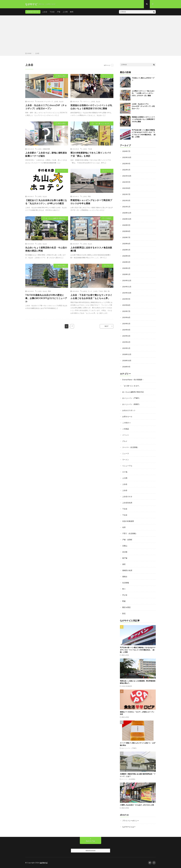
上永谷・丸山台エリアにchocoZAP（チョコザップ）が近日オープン (46, 107)
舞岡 (72, 12)
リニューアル (127, 466)
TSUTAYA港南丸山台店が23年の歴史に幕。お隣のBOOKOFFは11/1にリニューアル (46, 298)
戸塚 (59, 12)
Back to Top (91, 841)
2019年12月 (127, 280)
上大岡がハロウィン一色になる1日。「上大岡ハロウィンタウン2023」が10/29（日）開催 (143, 93)
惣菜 (105, 291)
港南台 (125, 577)
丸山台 (61, 101)
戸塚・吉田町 (127, 540)
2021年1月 (126, 207)
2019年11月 (127, 287)
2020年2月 (126, 268)
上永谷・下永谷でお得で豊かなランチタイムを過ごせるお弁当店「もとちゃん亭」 (91, 297)
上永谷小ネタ (127, 496)
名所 (124, 527)
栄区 (124, 564)
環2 (109, 291)
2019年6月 (126, 317)
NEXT (107, 326)
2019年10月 (127, 293)
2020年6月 (126, 244)
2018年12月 (127, 354)
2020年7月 (126, 237)
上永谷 (45, 12)
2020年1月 (126, 274)
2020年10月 (127, 219)
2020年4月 (126, 256)
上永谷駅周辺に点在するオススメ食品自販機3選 (91, 249)
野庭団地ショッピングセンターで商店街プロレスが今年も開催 (91, 202)
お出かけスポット (129, 410)
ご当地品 (108, 218)
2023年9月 (126, 164)
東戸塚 (125, 558)
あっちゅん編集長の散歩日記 (56, 218)
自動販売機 (46, 149)
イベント (108, 76)
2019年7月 (126, 311)
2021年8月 (126, 188)
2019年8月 (126, 305)
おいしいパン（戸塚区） (131, 398)
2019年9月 (126, 299)
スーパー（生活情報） (131, 447)
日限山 (125, 546)
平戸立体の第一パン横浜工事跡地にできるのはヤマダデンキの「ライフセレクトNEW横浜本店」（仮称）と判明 (138, 650)
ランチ (90, 291)
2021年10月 (127, 176)
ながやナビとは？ (129, 827)
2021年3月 (126, 200)
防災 (124, 613)
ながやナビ (44, 863)
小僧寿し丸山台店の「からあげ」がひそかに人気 (137, 805)
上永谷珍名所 (127, 503)
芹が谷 (125, 595)
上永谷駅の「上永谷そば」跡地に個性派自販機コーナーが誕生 (46, 154)
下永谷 (52, 12)
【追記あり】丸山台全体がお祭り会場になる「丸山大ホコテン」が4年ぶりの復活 (46, 202)
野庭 (89, 196)
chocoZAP (40, 101)
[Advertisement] (90, 34)
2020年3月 (126, 262)
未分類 (125, 552)
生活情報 (126, 583)
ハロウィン (86, 101)
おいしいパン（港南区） (131, 404)
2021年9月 (126, 182)
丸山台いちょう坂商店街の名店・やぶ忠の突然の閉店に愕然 (46, 249)
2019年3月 (126, 336)
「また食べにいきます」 (103, 123)
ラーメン (126, 460)
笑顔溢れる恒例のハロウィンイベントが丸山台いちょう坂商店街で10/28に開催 (91, 107)
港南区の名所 (127, 570)
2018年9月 (126, 367)
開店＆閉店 (62, 76)
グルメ (109, 266)
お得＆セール (127, 416)
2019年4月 (126, 330)
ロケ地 (125, 472)
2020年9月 (126, 225)
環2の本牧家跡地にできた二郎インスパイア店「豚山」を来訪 (91, 154)
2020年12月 (127, 213)
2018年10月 (127, 360)
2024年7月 (126, 151)
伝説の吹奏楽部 (128, 521)
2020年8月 (126, 231)
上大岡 (65, 12)
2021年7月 (126, 194)
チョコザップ (49, 101)
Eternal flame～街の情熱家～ (133, 380)
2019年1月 (126, 348)
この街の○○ (127, 423)
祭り (124, 589)
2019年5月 (126, 324)
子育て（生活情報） (130, 533)
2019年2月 (126, 342)
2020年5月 (126, 250)
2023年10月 (127, 157)
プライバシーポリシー (131, 821)
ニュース (126, 453)
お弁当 (85, 291)
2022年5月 (126, 170)
